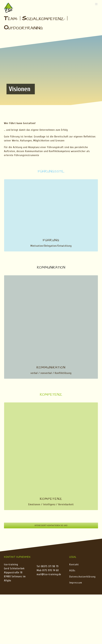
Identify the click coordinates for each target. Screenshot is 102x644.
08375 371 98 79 (50, 566)
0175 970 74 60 (50, 570)
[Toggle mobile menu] (97, 4)
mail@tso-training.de (49, 574)
